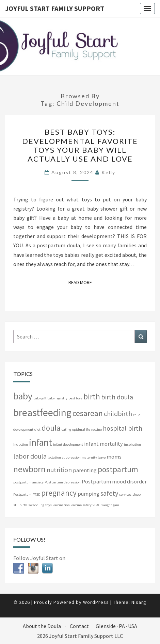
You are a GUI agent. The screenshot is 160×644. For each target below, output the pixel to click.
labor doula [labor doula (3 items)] (30, 456)
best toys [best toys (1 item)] (75, 398)
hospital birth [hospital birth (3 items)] (123, 428)
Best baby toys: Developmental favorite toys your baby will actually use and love (80, 145)
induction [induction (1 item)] (21, 444)
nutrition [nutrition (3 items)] (59, 470)
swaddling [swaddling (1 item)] (36, 505)
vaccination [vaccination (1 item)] (61, 505)
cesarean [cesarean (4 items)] (88, 413)
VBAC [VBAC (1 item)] (97, 505)
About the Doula (42, 626)
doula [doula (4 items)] (51, 428)
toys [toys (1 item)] (49, 505)
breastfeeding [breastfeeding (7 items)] (42, 412)
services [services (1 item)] (125, 494)
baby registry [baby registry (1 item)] (57, 398)
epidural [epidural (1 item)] (79, 430)
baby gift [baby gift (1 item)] (40, 398)
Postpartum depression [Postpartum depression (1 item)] (63, 482)
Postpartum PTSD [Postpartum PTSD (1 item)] (27, 494)
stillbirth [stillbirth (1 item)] (20, 505)
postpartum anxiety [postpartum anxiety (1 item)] (28, 482)
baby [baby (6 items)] (23, 396)
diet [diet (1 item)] (37, 430)
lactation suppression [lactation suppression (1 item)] (64, 457)
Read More (82, 282)
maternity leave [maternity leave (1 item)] (94, 457)
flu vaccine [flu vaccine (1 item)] (94, 430)
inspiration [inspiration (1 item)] (132, 444)
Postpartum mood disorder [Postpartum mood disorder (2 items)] (114, 481)
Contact (79, 626)
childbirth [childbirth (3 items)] (118, 414)
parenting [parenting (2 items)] (85, 470)
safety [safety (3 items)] (109, 493)
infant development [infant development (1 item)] (68, 444)
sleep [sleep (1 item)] (137, 494)
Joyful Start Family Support (55, 8)
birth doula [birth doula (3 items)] (117, 397)
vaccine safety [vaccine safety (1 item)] (81, 505)
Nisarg (139, 602)
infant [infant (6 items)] (41, 442)
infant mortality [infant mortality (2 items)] (103, 444)
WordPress (96, 602)
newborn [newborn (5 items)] (29, 469)
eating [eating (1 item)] (66, 430)
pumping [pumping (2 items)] (89, 494)
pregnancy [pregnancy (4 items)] (59, 493)
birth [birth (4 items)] (92, 397)
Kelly (108, 172)
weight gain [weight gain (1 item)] (110, 505)
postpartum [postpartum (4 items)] (118, 469)
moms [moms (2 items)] (114, 457)
